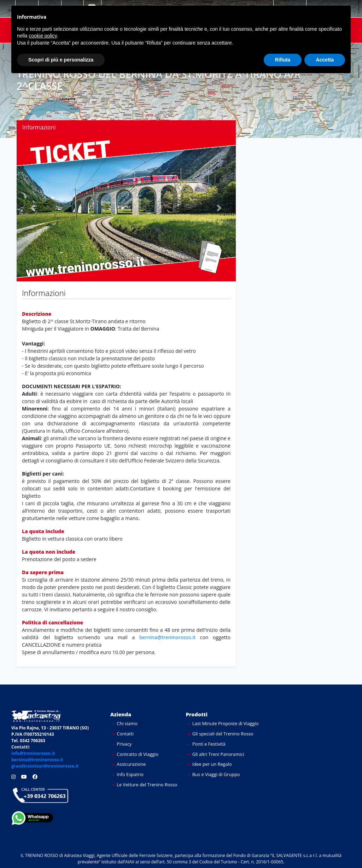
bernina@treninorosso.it (170, 637)
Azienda (121, 714)
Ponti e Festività (206, 744)
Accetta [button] (325, 60)
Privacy (122, 744)
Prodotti (197, 714)
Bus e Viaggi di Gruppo (214, 774)
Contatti (123, 734)
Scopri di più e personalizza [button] (61, 60)
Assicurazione (129, 764)
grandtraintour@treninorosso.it (45, 766)
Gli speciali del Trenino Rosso (220, 734)
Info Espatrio (128, 774)
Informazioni (39, 127)
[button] (33, 208)
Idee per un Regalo (210, 764)
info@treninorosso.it (33, 753)
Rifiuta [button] (283, 60)
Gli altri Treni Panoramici (216, 754)
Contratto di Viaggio (135, 754)
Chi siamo (125, 723)
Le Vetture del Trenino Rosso (145, 785)
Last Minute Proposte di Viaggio (223, 723)
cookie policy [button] (43, 36)
